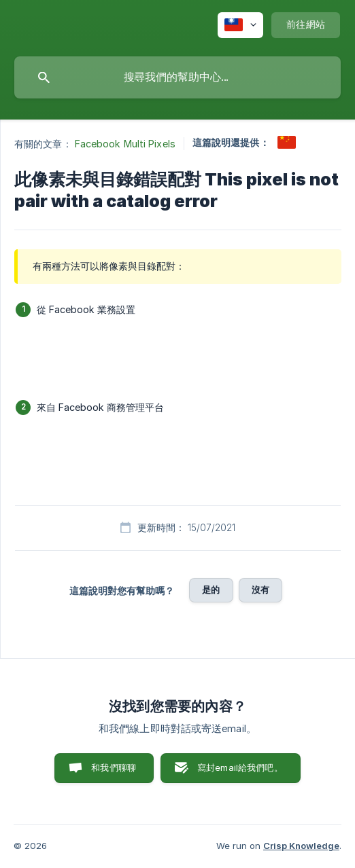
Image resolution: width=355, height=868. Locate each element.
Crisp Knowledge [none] (301, 846)
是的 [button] (211, 590)
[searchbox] (177, 77)
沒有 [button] (260, 590)
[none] (240, 25)
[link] (287, 142)
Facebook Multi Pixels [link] (125, 144)
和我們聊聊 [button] (114, 767)
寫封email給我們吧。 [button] (240, 767)
